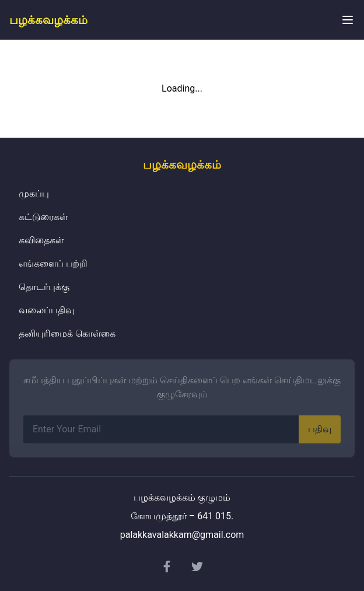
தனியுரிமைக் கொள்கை (67, 333)
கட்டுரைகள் (43, 217)
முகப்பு (34, 193)
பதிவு (320, 429)
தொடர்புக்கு (44, 287)
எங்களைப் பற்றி (53, 263)
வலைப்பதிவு (46, 310)
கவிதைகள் (41, 240)
